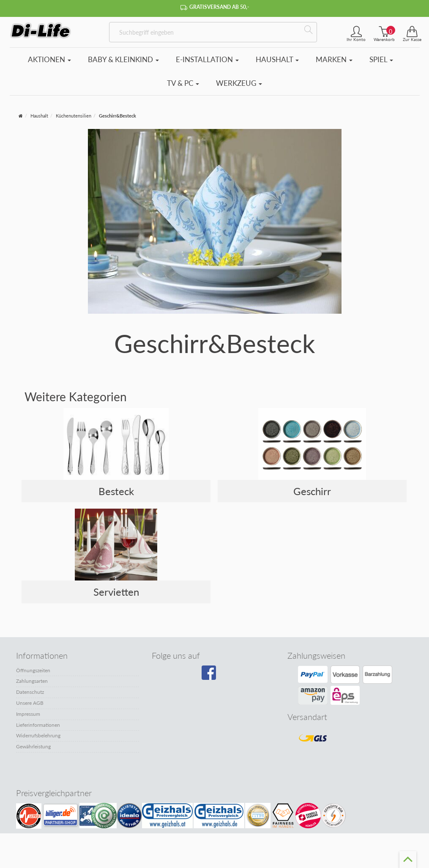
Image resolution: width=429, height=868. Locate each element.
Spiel (381, 59)
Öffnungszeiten (33, 670)
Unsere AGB (30, 703)
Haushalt (277, 59)
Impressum (28, 714)
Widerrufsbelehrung (38, 735)
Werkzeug (239, 83)
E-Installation (207, 59)
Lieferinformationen (38, 725)
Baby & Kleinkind (123, 59)
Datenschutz (30, 692)
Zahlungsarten (32, 681)
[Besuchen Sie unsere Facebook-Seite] (213, 676)
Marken (334, 59)
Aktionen (49, 59)
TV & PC (183, 83)
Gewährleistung (33, 746)
